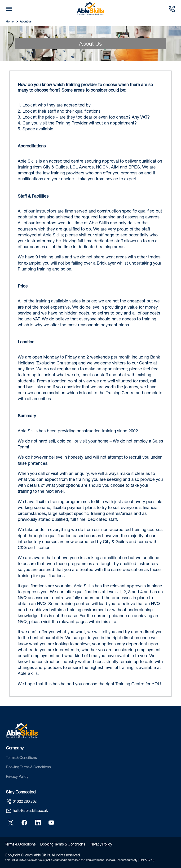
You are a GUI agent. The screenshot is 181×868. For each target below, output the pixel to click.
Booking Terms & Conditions (28, 768)
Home (10, 22)
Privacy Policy (17, 777)
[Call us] (172, 9)
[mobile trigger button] (9, 9)
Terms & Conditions (21, 758)
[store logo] (90, 9)
